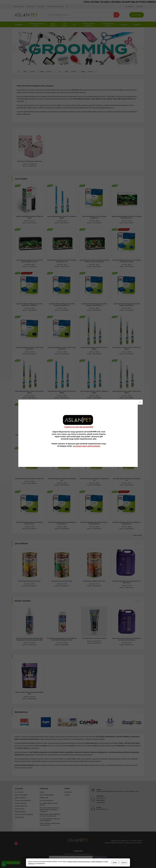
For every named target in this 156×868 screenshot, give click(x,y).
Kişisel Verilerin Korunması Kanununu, (79, 861)
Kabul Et (124, 863)
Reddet (115, 863)
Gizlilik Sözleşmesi (97, 861)
